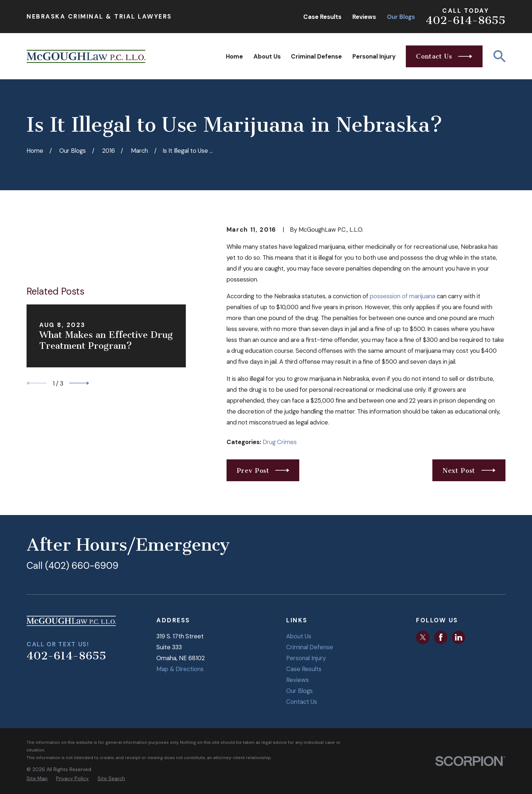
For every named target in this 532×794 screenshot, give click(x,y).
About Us (299, 636)
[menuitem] (37, 779)
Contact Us (302, 702)
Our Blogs (401, 17)
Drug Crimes (280, 442)
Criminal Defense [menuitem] (316, 56)
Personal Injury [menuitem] (374, 56)
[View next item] (79, 347)
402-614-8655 (466, 20)
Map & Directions (180, 669)
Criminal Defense (310, 647)
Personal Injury (306, 658)
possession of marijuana (403, 296)
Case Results (322, 17)
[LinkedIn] (459, 637)
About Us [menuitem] (267, 56)
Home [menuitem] (234, 56)
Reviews (364, 17)
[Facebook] (441, 637)
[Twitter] (423, 637)
